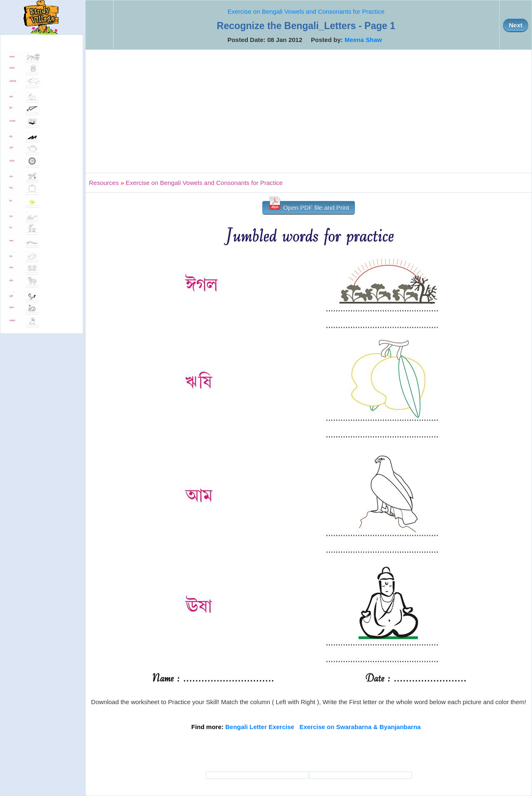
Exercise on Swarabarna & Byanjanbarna (360, 727)
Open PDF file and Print (309, 206)
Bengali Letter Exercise (260, 727)
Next (516, 25)
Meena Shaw (363, 40)
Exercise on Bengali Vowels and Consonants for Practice (306, 11)
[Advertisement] (309, 111)
